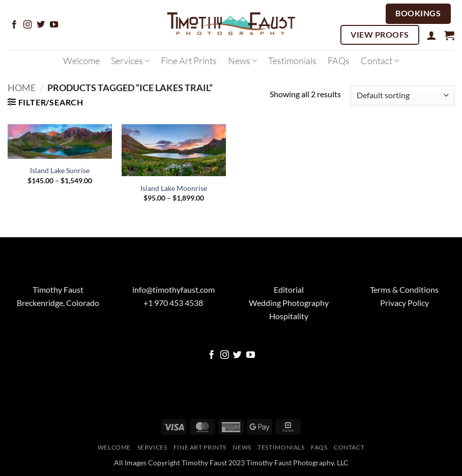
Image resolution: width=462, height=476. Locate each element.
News (242, 61)
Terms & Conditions (404, 289)
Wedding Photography (289, 303)
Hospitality (289, 316)
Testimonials (292, 61)
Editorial (289, 289)
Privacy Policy (405, 303)
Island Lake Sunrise (60, 170)
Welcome (81, 61)
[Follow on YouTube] (54, 25)
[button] (431, 35)
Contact (380, 61)
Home (22, 88)
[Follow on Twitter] (41, 25)
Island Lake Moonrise (174, 188)
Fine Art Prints (189, 61)
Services (130, 61)
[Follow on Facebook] (14, 25)
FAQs (339, 61)
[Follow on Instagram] (27, 25)
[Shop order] (402, 95)
